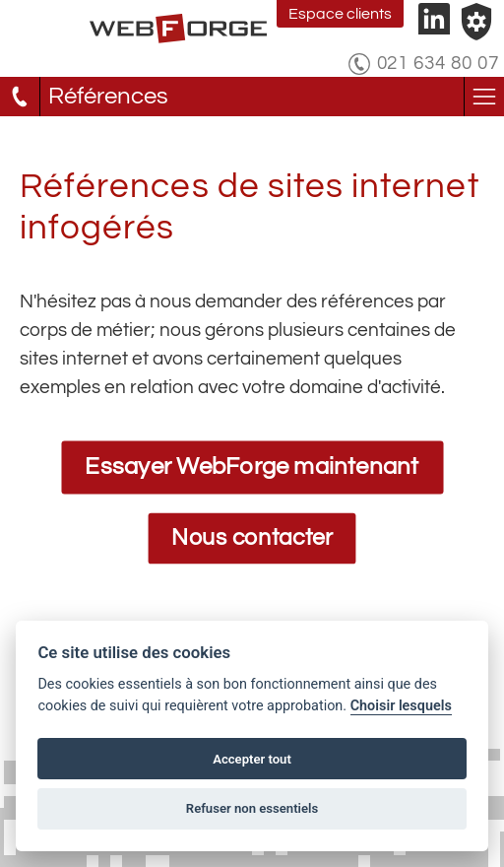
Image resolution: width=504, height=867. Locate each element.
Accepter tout (252, 759)
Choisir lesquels (401, 706)
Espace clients (340, 14)
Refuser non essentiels (252, 808)
